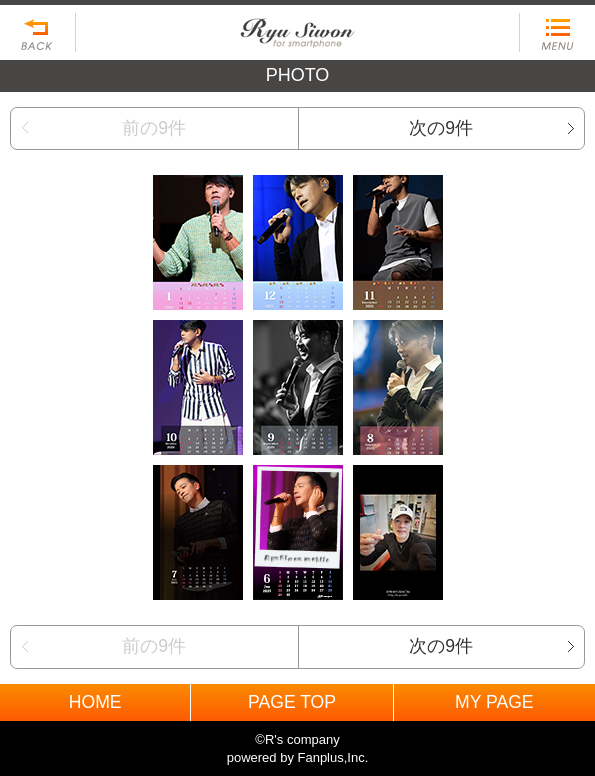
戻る (38, 32)
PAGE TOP (292, 702)
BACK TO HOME (297, 27)
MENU (557, 32)
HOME (95, 702)
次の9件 (441, 128)
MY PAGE (494, 702)
